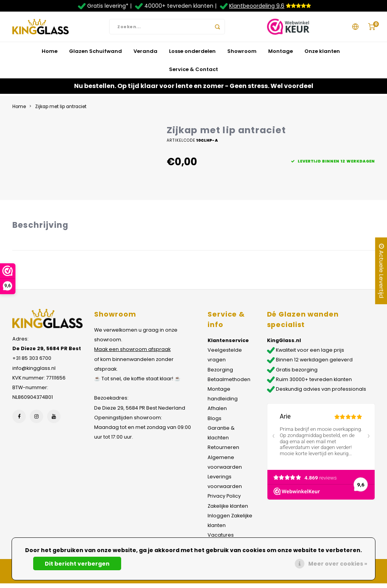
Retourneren (223, 452)
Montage (281, 55)
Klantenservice (228, 345)
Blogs (215, 423)
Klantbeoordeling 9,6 (257, 6)
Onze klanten (322, 55)
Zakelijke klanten (228, 510)
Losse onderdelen (192, 55)
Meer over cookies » (338, 564)
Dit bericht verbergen (77, 564)
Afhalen (217, 413)
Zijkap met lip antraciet (61, 111)
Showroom (242, 55)
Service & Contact (193, 74)
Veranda (145, 55)
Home (50, 55)
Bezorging (220, 374)
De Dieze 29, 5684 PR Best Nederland (140, 412)
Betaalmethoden (229, 384)
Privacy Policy (224, 501)
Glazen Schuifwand (95, 55)
